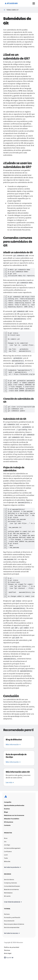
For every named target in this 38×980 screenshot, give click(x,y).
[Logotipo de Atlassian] (11, 3)
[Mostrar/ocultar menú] (34, 3)
